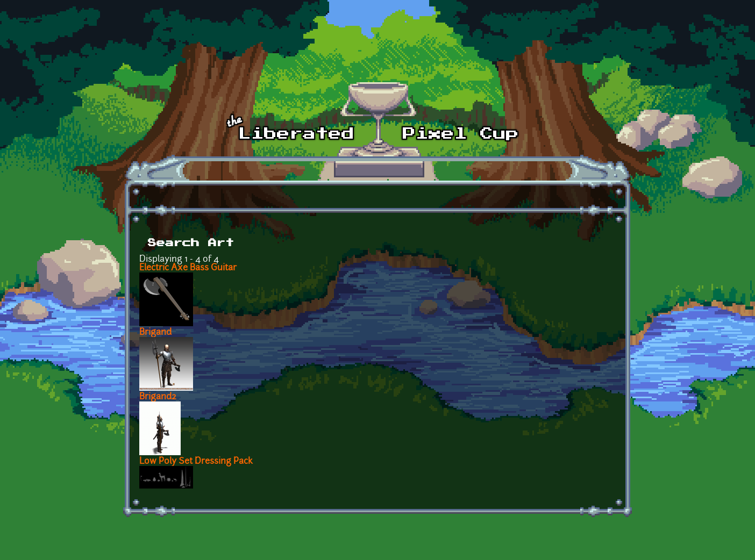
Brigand (155, 333)
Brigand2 (158, 397)
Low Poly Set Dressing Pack (196, 462)
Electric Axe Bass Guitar (188, 268)
